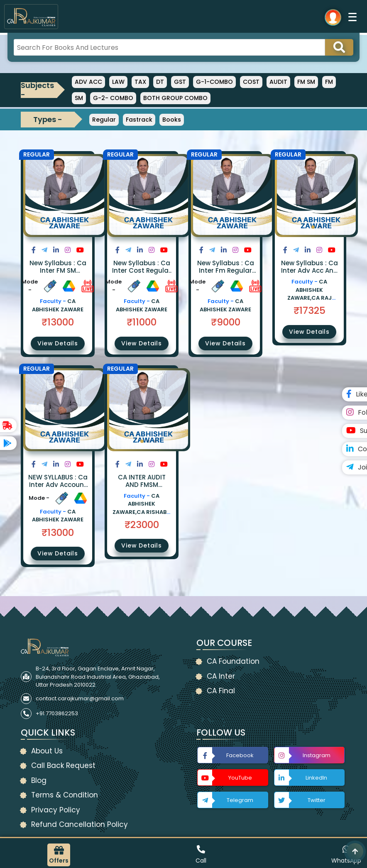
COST (251, 82)
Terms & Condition (65, 795)
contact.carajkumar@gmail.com (80, 698)
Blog (39, 780)
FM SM (306, 82)
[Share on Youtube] (80, 250)
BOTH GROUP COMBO (175, 98)
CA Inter (221, 676)
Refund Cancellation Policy (80, 824)
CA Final (221, 691)
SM (79, 98)
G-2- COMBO (113, 98)
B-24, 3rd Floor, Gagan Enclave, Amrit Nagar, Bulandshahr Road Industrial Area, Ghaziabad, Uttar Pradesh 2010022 (98, 677)
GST (180, 82)
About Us (47, 751)
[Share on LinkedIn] (56, 250)
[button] (313, 227)
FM (329, 82)
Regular (104, 120)
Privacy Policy (56, 810)
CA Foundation (233, 661)
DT (160, 82)
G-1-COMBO (214, 82)
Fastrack (139, 120)
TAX (140, 82)
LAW (118, 82)
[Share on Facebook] (34, 250)
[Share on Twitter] (44, 250)
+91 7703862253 (57, 713)
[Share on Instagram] (68, 250)
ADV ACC (88, 82)
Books (172, 120)
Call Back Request (63, 765)
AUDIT (278, 82)
